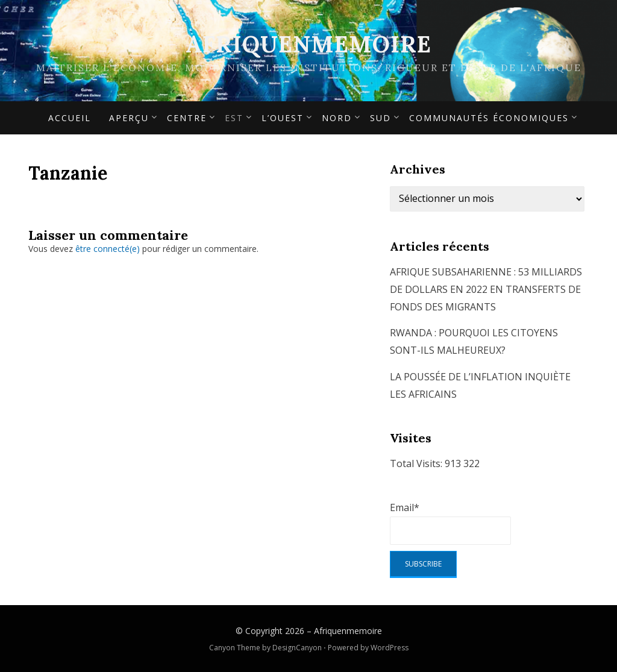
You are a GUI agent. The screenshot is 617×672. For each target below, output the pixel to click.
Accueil (70, 118)
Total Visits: (417, 463)
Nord (337, 118)
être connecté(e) (108, 249)
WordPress (390, 648)
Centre (187, 118)
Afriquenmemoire (308, 44)
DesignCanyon (297, 648)
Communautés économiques (489, 118)
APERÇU (129, 118)
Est (234, 118)
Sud (381, 118)
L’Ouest (283, 118)
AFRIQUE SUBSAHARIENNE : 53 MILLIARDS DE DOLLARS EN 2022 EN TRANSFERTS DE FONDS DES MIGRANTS (486, 289)
